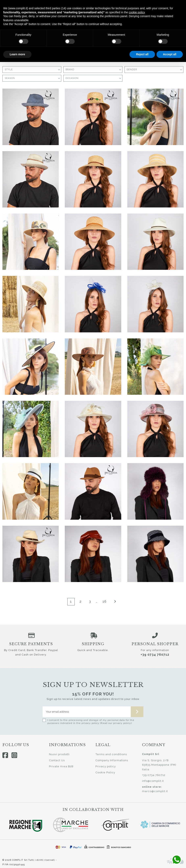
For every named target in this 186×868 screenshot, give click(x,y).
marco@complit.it (155, 791)
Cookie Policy (105, 772)
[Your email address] (87, 712)
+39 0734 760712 (155, 655)
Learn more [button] (17, 54)
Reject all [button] (142, 54)
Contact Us (57, 760)
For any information (155, 650)
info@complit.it (153, 781)
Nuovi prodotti (59, 754)
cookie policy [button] (137, 12)
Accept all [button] (170, 54)
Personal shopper (155, 644)
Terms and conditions (111, 754)
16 (104, 602)
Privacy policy (106, 766)
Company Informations (112, 760)
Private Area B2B (61, 766)
